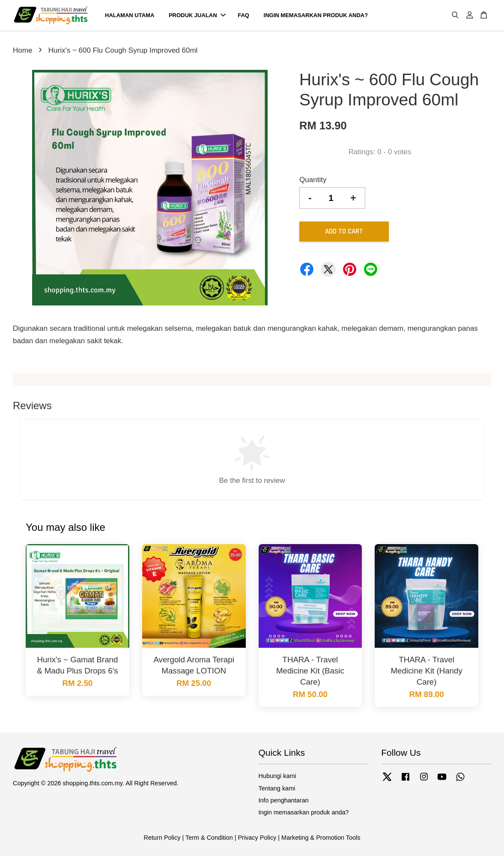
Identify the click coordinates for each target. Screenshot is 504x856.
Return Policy (162, 838)
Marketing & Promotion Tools (321, 838)
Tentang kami (277, 788)
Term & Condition (209, 838)
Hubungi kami (277, 776)
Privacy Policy (257, 838)
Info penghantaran (284, 800)
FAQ (243, 15)
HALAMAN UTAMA (130, 15)
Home (22, 50)
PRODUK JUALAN (197, 15)
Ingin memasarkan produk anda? (304, 812)
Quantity (313, 180)
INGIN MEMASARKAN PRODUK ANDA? (316, 15)
